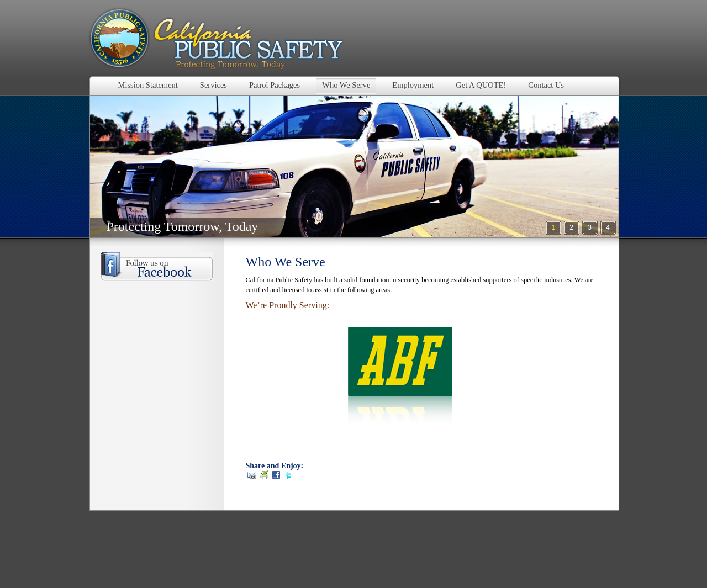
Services (213, 85)
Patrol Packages (275, 85)
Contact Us (546, 85)
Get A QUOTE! (481, 85)
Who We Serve (346, 85)
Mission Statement (148, 85)
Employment (413, 85)
